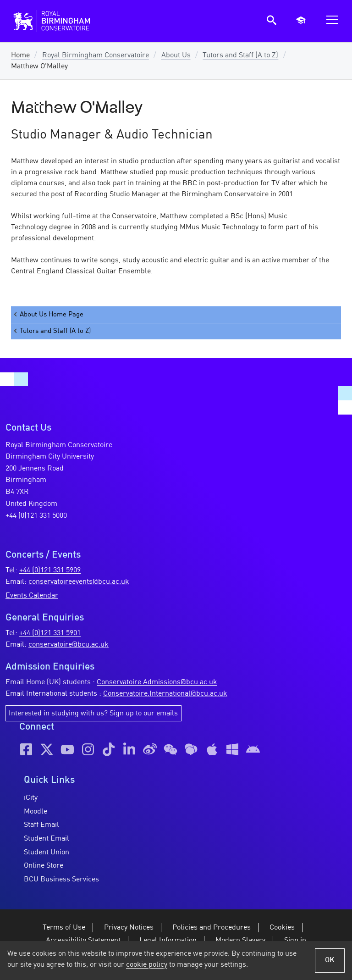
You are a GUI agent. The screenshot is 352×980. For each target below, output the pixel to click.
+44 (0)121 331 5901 (50, 633)
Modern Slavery (240, 941)
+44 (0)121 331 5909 (50, 570)
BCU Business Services (61, 880)
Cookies (282, 928)
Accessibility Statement (83, 941)
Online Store (44, 866)
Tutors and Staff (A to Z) (240, 55)
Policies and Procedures (212, 928)
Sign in (295, 941)
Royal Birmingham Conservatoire (96, 55)
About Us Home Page (48, 314)
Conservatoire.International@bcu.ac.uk (165, 694)
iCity (31, 798)
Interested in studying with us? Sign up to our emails (93, 714)
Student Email (47, 839)
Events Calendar (32, 596)
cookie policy (147, 965)
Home (20, 55)
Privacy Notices (129, 928)
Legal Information (168, 941)
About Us (176, 55)
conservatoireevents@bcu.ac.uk (79, 582)
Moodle (36, 812)
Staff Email (41, 825)
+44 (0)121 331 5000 (36, 516)
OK (330, 960)
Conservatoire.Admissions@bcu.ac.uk (157, 682)
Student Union (47, 853)
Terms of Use (64, 928)
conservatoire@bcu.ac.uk (69, 645)
